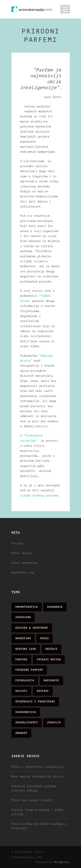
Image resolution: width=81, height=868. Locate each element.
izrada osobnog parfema (39, 495)
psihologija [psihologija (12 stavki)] (25, 680)
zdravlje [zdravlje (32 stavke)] (54, 723)
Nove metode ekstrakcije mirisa (37, 776)
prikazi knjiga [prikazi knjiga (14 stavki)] (49, 660)
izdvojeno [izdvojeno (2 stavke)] (23, 617)
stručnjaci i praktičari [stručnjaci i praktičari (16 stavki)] (35, 702)
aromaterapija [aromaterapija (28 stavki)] (27, 607)
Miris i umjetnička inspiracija (37, 767)
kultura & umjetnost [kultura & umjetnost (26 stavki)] (32, 628)
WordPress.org (23, 572)
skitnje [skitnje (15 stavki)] (43, 691)
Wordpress (62, 862)
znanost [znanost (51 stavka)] (21, 733)
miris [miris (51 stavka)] (44, 638)
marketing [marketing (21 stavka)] (23, 638)
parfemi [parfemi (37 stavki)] (21, 660)
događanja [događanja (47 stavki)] (55, 607)
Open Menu (65, 9)
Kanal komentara (24, 563)
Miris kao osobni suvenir (32, 800)
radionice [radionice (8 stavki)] (51, 680)
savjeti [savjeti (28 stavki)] (21, 691)
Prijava (17, 543)
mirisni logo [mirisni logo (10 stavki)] (26, 649)
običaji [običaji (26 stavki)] (51, 649)
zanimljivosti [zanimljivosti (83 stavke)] (27, 723)
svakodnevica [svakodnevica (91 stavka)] (26, 712)
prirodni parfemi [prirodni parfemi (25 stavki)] (29, 670)
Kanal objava (22, 553)
